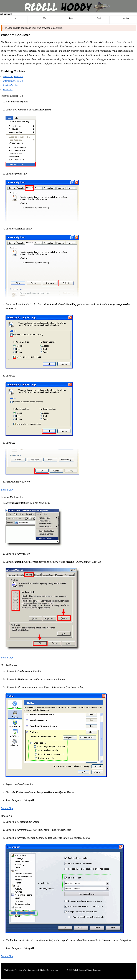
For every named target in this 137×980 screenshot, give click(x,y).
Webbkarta (9, 970)
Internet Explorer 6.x (13, 81)
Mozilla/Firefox (10, 85)
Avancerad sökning (38, 970)
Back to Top (7, 490)
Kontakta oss (52, 970)
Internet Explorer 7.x (13, 76)
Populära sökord (22, 970)
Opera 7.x (8, 89)
